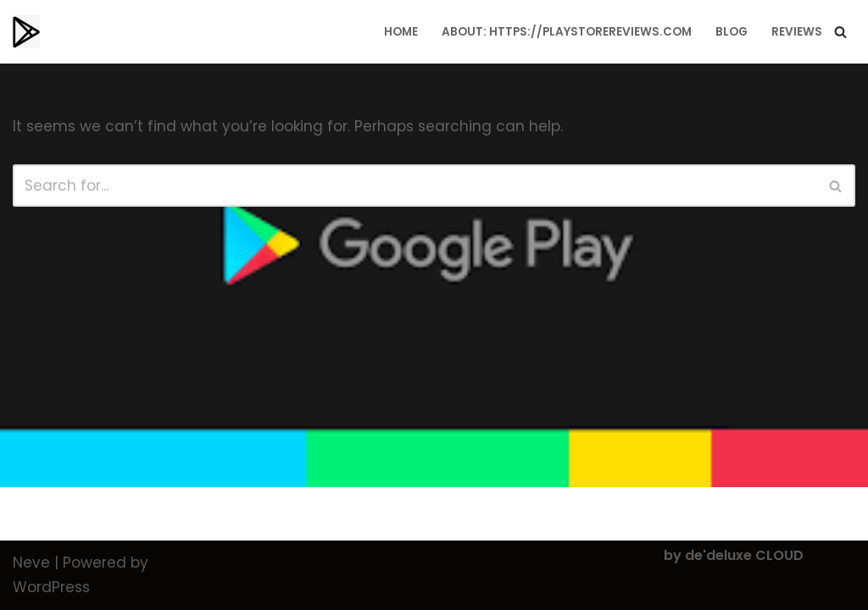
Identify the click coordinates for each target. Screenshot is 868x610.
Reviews (797, 32)
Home (401, 32)
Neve (31, 563)
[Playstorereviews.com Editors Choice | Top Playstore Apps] (26, 32)
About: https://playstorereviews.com (567, 32)
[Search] (840, 32)
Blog (732, 32)
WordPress (51, 587)
